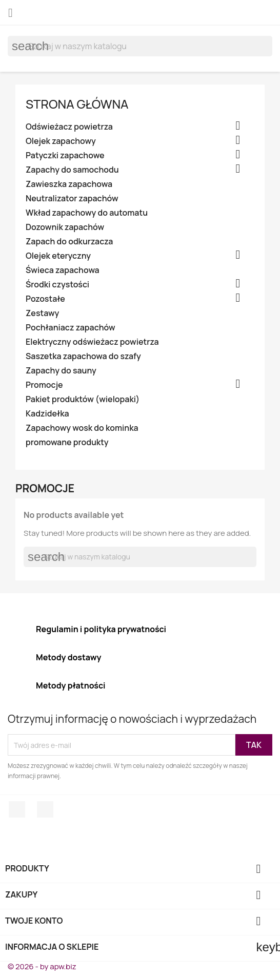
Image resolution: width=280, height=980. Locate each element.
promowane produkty (67, 442)
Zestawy (42, 313)
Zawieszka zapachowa (69, 184)
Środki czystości (57, 285)
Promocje (44, 385)
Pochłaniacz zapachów (71, 328)
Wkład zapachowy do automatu (87, 213)
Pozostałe (45, 299)
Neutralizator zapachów (72, 199)
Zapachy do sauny (61, 371)
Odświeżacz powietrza (69, 127)
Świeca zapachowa (63, 270)
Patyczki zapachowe (65, 155)
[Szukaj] (140, 46)
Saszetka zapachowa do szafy (83, 356)
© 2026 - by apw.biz (42, 966)
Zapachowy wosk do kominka (82, 428)
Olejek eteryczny (58, 256)
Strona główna (77, 104)
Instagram (45, 809)
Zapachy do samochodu (72, 170)
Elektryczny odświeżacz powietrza (92, 342)
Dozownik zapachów (65, 227)
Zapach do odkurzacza (69, 242)
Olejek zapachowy (61, 141)
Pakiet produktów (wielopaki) (83, 399)
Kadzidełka (47, 414)
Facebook (17, 809)
